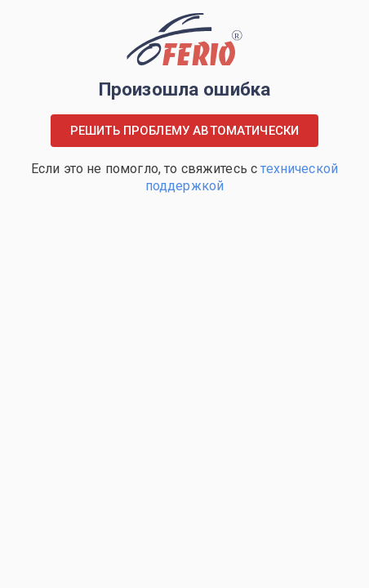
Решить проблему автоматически (184, 131)
